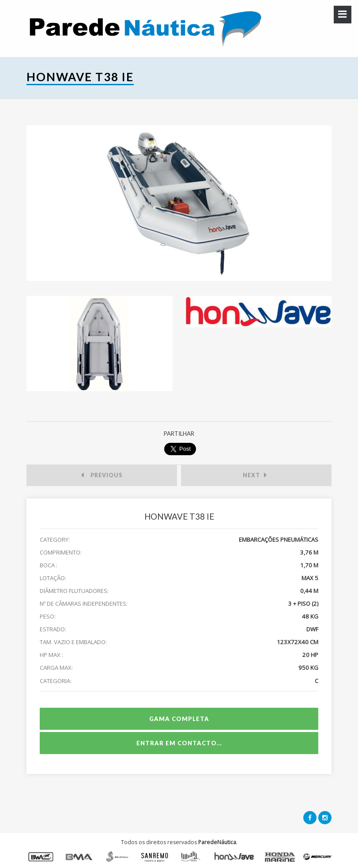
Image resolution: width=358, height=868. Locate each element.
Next (255, 476)
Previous (102, 476)
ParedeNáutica (217, 842)
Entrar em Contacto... (179, 743)
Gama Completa (179, 719)
